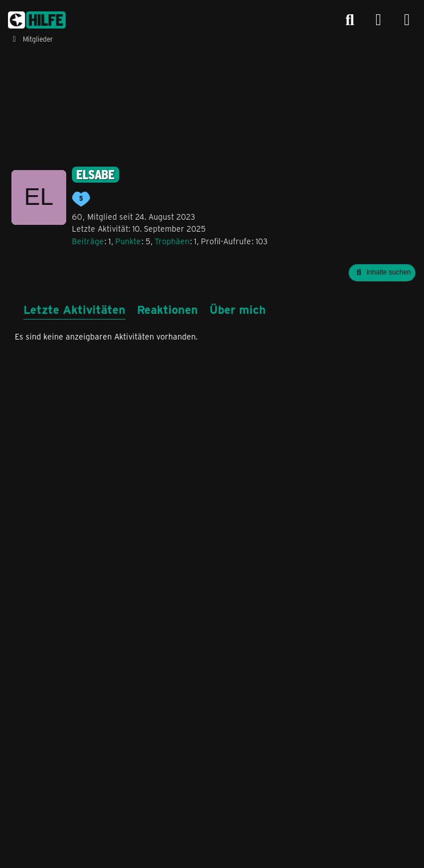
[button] (382, 273)
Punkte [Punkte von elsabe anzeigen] (128, 241)
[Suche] (350, 20)
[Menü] (407, 20)
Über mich (238, 309)
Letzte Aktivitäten (74, 309)
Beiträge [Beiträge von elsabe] (88, 241)
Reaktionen (167, 309)
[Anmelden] (378, 20)
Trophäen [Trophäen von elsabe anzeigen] (172, 241)
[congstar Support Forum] (37, 20)
